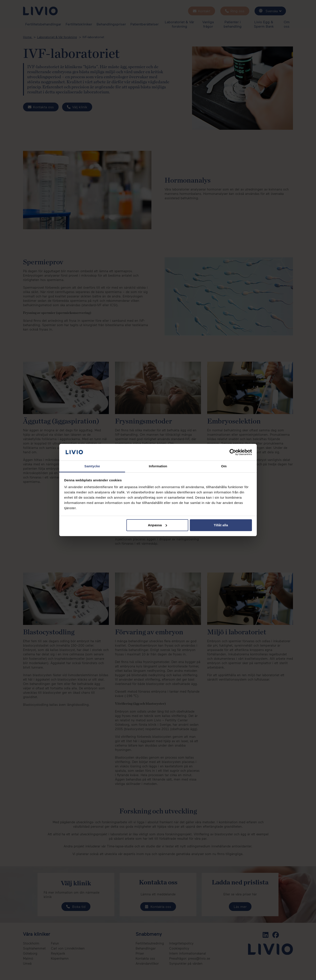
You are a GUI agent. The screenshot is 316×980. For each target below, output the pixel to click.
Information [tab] (158, 466)
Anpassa (157, 525)
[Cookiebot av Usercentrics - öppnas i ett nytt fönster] (233, 452)
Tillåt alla (221, 525)
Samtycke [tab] (92, 466)
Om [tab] (224, 466)
